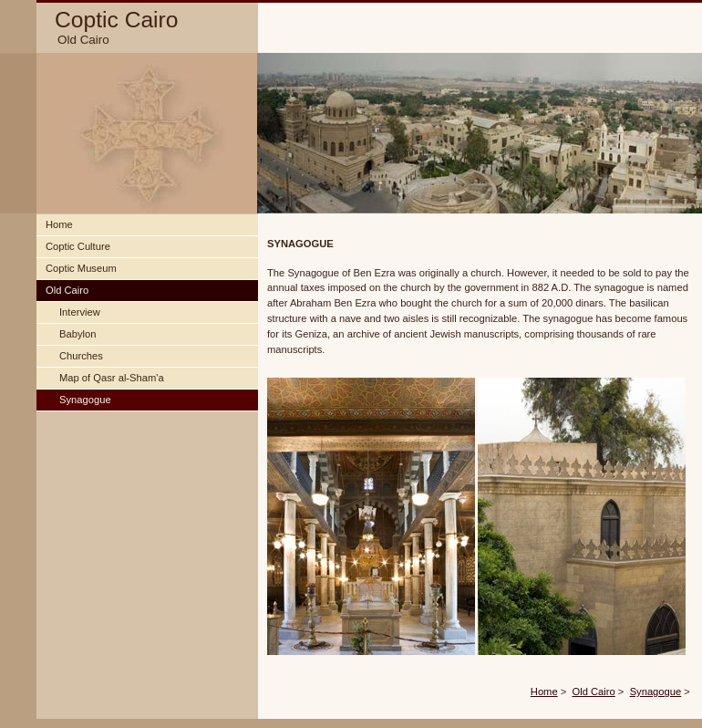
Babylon (77, 334)
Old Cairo (594, 692)
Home (544, 692)
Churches (81, 356)
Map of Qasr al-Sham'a (112, 378)
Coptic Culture (78, 246)
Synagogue (656, 692)
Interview (80, 312)
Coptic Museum (81, 268)
